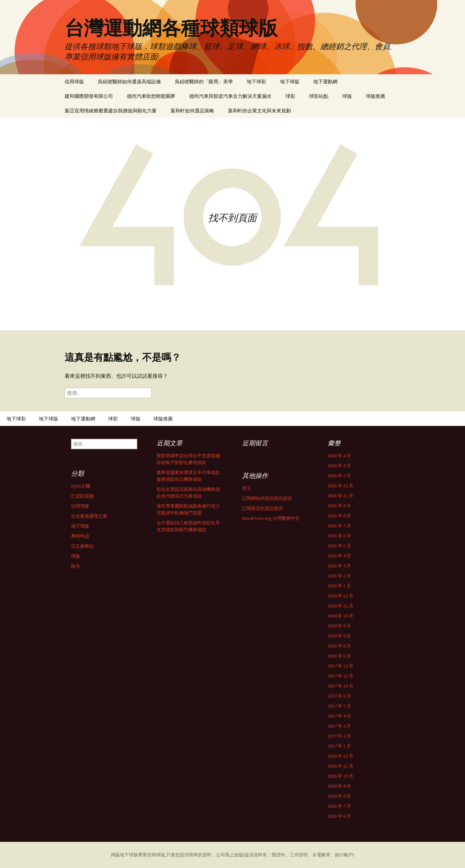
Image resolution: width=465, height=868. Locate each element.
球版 (347, 96)
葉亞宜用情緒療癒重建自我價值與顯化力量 (111, 111)
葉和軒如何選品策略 (192, 111)
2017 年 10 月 (341, 686)
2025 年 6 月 (339, 536)
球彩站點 (319, 96)
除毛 (76, 566)
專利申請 (80, 536)
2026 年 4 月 (339, 456)
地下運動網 (325, 82)
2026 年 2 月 (339, 476)
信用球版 (74, 82)
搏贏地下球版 (124, 855)
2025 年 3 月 (339, 566)
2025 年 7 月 (339, 526)
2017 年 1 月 (339, 746)
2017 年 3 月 (339, 726)
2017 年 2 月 (339, 736)
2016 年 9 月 (339, 786)
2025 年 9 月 (339, 506)
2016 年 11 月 (341, 766)
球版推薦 (376, 96)
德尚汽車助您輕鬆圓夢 (151, 96)
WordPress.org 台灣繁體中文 (271, 518)
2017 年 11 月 (341, 676)
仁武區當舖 (82, 496)
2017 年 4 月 (339, 716)
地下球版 (290, 82)
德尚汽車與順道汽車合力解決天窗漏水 (230, 96)
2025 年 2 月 (339, 576)
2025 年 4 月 (339, 556)
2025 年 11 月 (341, 496)
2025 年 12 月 (341, 486)
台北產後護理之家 (89, 516)
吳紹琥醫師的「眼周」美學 (204, 82)
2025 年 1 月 (339, 586)
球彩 (290, 96)
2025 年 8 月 (339, 516)
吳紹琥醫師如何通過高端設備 (129, 82)
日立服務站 (82, 546)
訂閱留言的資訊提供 (263, 508)
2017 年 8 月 (339, 696)
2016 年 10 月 (341, 776)
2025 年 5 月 (339, 546)
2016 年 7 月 (339, 806)
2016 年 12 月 (341, 756)
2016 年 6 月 (339, 816)
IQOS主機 (81, 486)
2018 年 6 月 (339, 646)
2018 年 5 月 (339, 656)
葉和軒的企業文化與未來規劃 (259, 111)
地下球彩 (256, 82)
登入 (247, 488)
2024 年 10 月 (341, 616)
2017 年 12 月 (341, 666)
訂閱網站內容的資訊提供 (267, 498)
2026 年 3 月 (339, 466)
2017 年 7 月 (339, 706)
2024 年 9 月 (339, 626)
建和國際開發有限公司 (89, 96)
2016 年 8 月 (339, 796)
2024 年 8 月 (339, 636)
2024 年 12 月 (341, 596)
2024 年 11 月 (341, 606)
